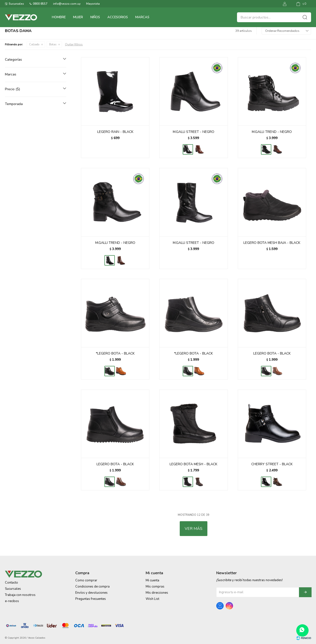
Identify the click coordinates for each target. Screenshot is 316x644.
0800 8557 (40, 4)
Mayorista (93, 4)
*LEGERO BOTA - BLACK (115, 353)
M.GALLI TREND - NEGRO (272, 132)
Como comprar (86, 580)
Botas (53, 45)
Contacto (11, 583)
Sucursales (16, 4)
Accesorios (118, 17)
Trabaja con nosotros (20, 595)
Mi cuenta (152, 580)
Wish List (152, 599)
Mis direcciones (157, 593)
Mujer (78, 17)
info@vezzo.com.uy (67, 4)
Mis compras (155, 587)
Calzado (34, 45)
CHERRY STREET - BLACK (272, 464)
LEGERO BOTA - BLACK (272, 353)
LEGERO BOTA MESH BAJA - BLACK (272, 243)
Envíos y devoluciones (91, 593)
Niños (95, 17)
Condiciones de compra (92, 587)
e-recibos (12, 601)
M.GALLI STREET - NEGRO (194, 132)
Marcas (142, 17)
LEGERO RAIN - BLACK (115, 132)
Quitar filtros (74, 44)
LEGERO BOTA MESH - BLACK (193, 464)
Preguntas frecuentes (91, 599)
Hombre (59, 17)
